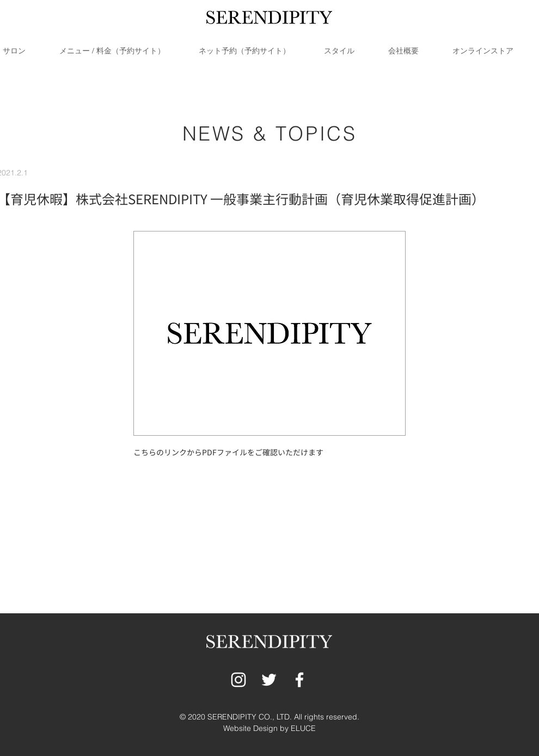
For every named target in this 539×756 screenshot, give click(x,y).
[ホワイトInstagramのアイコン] (238, 680)
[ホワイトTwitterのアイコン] (269, 680)
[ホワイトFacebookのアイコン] (299, 680)
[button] (124, 51)
